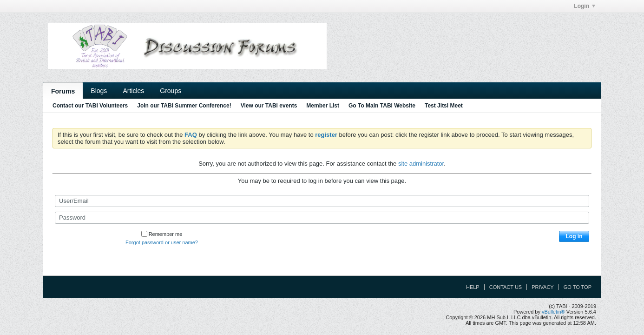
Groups (171, 91)
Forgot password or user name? (162, 242)
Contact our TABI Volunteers (90, 106)
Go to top (578, 287)
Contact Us (506, 287)
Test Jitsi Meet (444, 106)
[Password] (322, 218)
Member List (323, 106)
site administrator (421, 164)
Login (585, 6)
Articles (133, 91)
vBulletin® (553, 312)
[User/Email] (322, 201)
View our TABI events (269, 106)
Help (473, 287)
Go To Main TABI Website (382, 106)
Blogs (99, 91)
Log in (574, 236)
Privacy (542, 287)
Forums (63, 91)
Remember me (162, 234)
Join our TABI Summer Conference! (184, 106)
